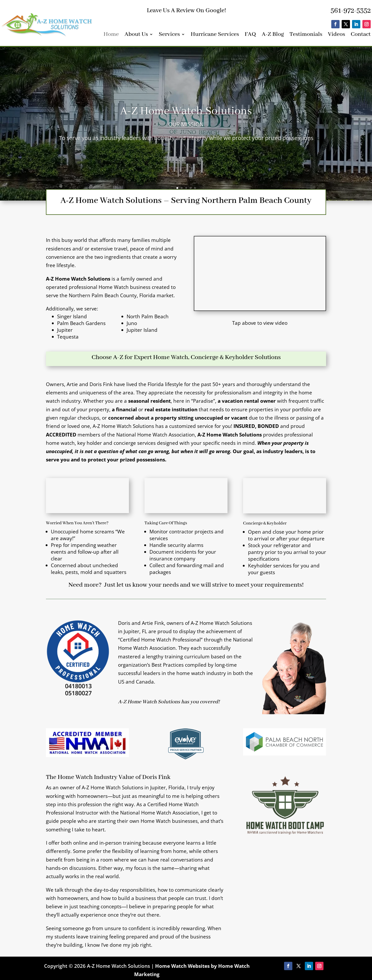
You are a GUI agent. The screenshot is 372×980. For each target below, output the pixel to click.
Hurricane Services (215, 35)
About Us (136, 35)
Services (169, 35)
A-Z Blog (273, 35)
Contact (361, 35)
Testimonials (306, 35)
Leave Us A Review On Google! (187, 11)
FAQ (250, 35)
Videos (336, 35)
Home (111, 35)
